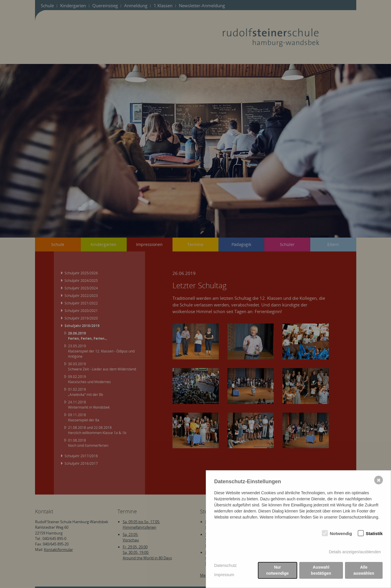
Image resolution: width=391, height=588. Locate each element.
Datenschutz (225, 565)
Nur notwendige (278, 570)
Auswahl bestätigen (321, 570)
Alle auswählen (364, 570)
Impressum (224, 575)
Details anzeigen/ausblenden (355, 552)
